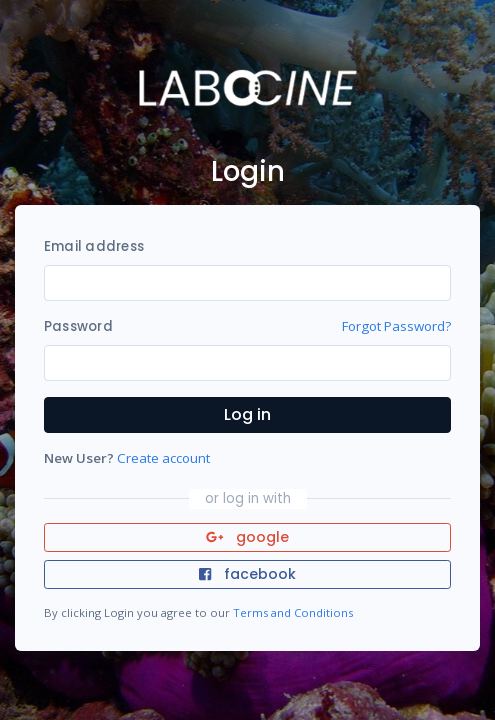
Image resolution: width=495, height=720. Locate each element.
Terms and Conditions (293, 612)
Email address (94, 246)
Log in (247, 414)
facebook (247, 574)
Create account (163, 458)
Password (78, 326)
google (247, 537)
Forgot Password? (396, 326)
